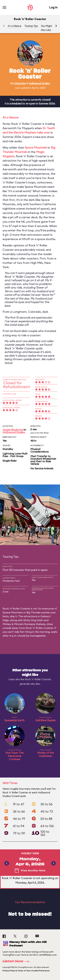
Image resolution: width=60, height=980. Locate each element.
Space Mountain (36, 147)
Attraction (20, 83)
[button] (56, 26)
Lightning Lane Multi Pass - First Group (15, 455)
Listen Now (17, 961)
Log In (53, 7)
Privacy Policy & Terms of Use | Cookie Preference (26, 971)
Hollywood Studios (39, 83)
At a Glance (14, 26)
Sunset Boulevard (13, 430)
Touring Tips (31, 26)
